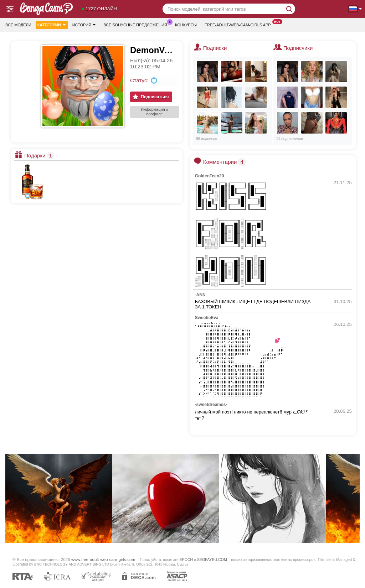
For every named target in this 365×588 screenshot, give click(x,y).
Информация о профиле (155, 112)
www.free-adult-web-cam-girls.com (103, 559)
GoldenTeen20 (210, 176)
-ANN (200, 295)
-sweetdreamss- (211, 405)
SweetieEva (207, 318)
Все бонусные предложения (137, 24)
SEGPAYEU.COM (212, 560)
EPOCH (186, 560)
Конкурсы (186, 25)
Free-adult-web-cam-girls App (240, 24)
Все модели (18, 25)
